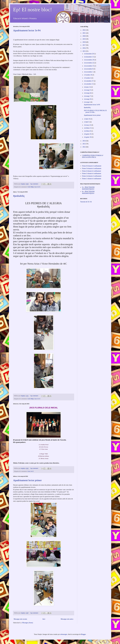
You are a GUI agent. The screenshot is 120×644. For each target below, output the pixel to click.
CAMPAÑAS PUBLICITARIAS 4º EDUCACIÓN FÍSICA (93, 156)
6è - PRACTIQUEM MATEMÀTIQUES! (88, 192)
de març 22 (88, 125)
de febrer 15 (88, 128)
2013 (84, 144)
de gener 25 (88, 134)
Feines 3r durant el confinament (92, 173)
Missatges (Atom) (28, 623)
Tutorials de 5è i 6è (86, 202)
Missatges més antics (67, 619)
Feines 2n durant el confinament (92, 176)
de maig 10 (88, 99)
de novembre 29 (89, 60)
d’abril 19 (87, 119)
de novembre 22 (89, 63)
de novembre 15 (89, 66)
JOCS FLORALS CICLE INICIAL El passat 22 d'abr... (95, 111)
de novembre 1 (89, 72)
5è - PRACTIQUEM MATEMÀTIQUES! (88, 188)
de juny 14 (88, 87)
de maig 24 (88, 93)
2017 (84, 45)
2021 (84, 33)
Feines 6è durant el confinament (92, 166)
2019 (84, 39)
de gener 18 (88, 137)
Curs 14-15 (37, 187)
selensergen (64, 634)
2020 (84, 36)
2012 (84, 147)
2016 (84, 48)
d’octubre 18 (88, 75)
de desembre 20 (89, 54)
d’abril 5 (87, 122)
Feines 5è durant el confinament (92, 168)
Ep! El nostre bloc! (33, 10)
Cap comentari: (34, 184)
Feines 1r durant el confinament (92, 179)
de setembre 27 (89, 81)
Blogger (83, 634)
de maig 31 (88, 90)
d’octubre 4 (88, 78)
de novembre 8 (89, 69)
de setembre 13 (89, 84)
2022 (84, 30)
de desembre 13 (89, 57)
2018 (84, 42)
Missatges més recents (20, 619)
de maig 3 (87, 102)
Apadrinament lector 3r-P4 (27, 30)
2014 (84, 141)
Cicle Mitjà (31, 187)
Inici (44, 619)
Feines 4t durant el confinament (92, 171)
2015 (84, 51)
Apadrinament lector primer (27, 480)
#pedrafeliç (19, 196)
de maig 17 (88, 96)
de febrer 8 (88, 131)
